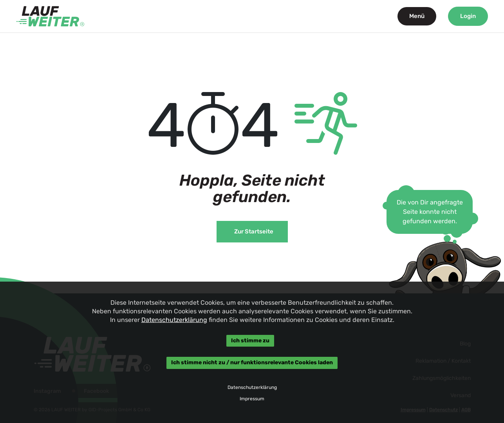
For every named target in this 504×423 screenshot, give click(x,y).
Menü (417, 16)
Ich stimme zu (250, 341)
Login (468, 16)
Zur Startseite (254, 231)
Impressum (252, 399)
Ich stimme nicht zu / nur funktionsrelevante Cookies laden (252, 363)
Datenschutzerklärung (174, 320)
